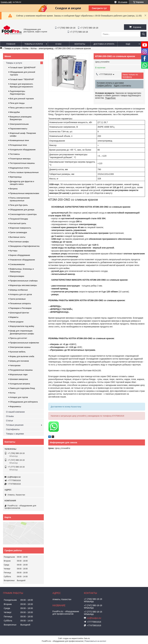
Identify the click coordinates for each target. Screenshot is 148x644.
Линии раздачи (17, 322)
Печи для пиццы (17, 103)
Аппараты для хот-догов (21, 294)
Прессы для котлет (18, 338)
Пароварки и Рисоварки (21, 308)
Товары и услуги (34, 44)
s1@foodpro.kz (14, 477)
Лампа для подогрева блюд (22, 388)
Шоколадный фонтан (19, 313)
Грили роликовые (18, 299)
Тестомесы (15, 154)
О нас (59, 44)
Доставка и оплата (104, 44)
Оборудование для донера (22, 210)
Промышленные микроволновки (24, 193)
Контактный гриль (18, 223)
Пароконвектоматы (18, 129)
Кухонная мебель (18, 352)
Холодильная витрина (20, 384)
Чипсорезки (15, 365)
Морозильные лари (19, 374)
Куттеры (14, 251)
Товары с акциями (15, 434)
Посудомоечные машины (21, 370)
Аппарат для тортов (19, 397)
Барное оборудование (20, 255)
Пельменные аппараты (20, 303)
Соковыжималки (17, 264)
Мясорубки (15, 112)
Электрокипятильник (19, 124)
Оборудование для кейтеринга (24, 402)
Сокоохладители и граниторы (23, 214)
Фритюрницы (16, 177)
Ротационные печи (18, 145)
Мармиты (14, 317)
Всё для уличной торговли (22, 99)
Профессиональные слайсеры (24, 281)
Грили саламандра (18, 232)
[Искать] (143, 34)
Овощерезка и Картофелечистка (25, 246)
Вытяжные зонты (18, 237)
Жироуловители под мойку (22, 326)
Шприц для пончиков (19, 361)
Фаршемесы (15, 406)
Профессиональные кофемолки (24, 343)
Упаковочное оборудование (22, 260)
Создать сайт (6, 2)
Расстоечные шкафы (19, 242)
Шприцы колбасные (19, 290)
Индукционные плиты (20, 168)
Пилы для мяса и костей (21, 108)
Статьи (9, 421)
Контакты (80, 44)
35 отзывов (123, 2)
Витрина (14, 189)
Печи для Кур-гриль (19, 205)
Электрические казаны (20, 347)
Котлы (26, 48)
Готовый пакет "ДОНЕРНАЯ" (23, 68)
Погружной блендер (19, 219)
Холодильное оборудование (23, 150)
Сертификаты (13, 429)
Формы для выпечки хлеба (22, 356)
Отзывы (10, 416)
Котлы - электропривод (42, 48)
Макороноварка (17, 276)
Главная (11, 44)
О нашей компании (15, 412)
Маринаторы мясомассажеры (23, 285)
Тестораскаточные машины (22, 163)
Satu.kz (87, 638)
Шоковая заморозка (19, 379)
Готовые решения (15, 425)
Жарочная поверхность (20, 228)
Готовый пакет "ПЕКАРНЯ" (22, 79)
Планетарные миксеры (20, 159)
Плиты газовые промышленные (24, 172)
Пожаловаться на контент (95, 641)
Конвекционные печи (19, 140)
